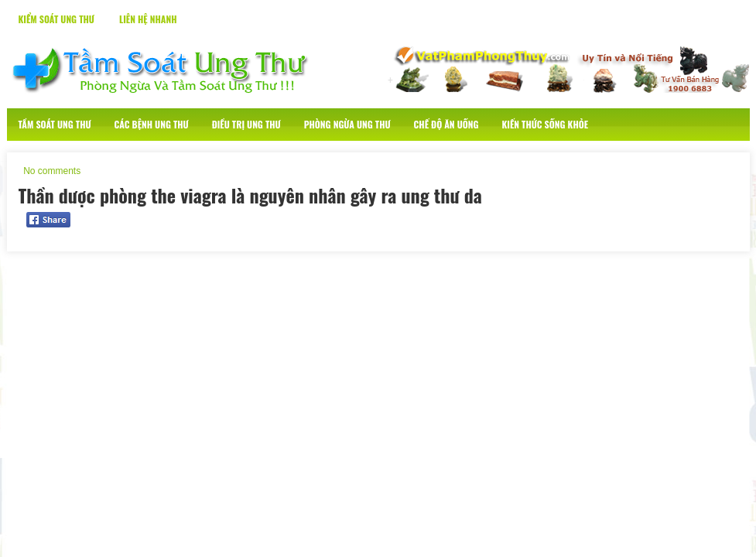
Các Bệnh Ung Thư (152, 124)
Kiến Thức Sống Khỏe (545, 124)
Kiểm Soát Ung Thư (56, 19)
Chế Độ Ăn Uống (446, 124)
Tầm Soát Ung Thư (55, 124)
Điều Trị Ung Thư (246, 124)
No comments (52, 171)
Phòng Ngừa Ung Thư (347, 124)
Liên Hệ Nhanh (148, 19)
